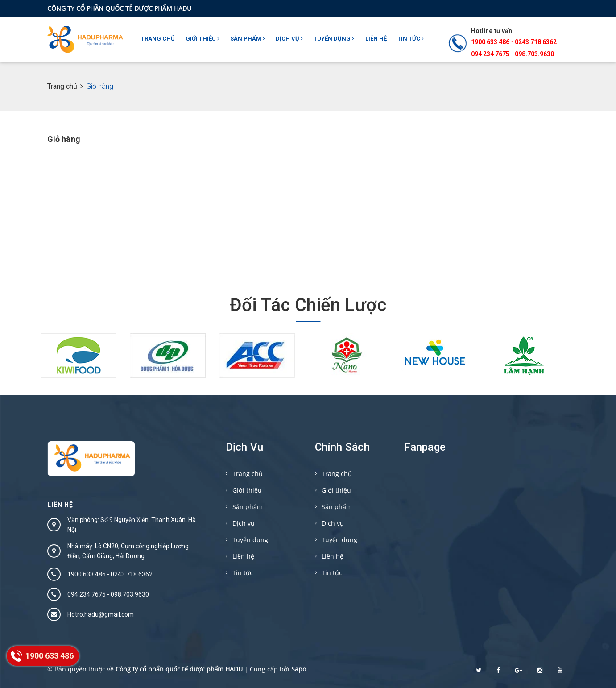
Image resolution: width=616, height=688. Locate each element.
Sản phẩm (248, 39)
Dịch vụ (289, 39)
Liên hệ (376, 39)
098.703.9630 (534, 54)
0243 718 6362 (536, 42)
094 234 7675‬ (490, 54)
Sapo (299, 669)
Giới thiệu (203, 39)
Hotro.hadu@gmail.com (101, 614)
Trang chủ (158, 39)
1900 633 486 (490, 42)
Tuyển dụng (334, 39)
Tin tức (411, 39)
